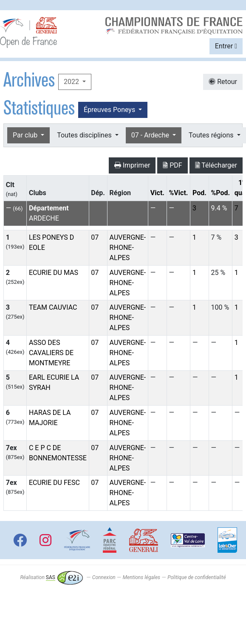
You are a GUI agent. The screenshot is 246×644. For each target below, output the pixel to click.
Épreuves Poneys (110, 110)
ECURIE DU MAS (54, 273)
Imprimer (132, 165)
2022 (72, 82)
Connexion (104, 577)
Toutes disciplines (85, 135)
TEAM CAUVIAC (53, 307)
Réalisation (51, 577)
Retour (223, 82)
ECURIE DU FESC (54, 483)
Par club (26, 135)
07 (95, 237)
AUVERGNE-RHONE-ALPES (128, 248)
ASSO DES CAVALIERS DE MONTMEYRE (51, 353)
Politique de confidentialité (197, 577)
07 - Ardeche (151, 135)
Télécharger (216, 165)
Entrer (226, 46)
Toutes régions (212, 135)
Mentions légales (141, 577)
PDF (172, 165)
